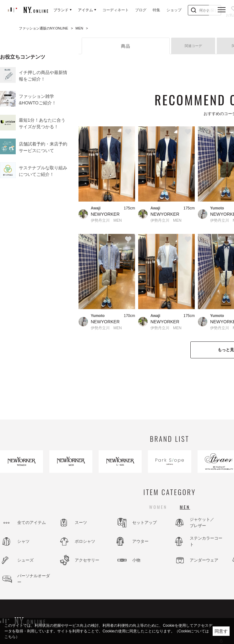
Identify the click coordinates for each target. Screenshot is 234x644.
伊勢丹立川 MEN (106, 220)
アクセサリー (87, 560)
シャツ (23, 541)
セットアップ (144, 523)
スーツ (81, 523)
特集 (156, 10)
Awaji (96, 208)
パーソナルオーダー (34, 579)
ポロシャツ (85, 541)
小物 (136, 560)
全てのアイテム (32, 523)
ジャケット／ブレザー (202, 523)
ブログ (141, 10)
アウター (140, 541)
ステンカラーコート (206, 541)
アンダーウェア (204, 560)
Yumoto (98, 316)
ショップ (174, 10)
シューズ (25, 560)
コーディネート (116, 10)
